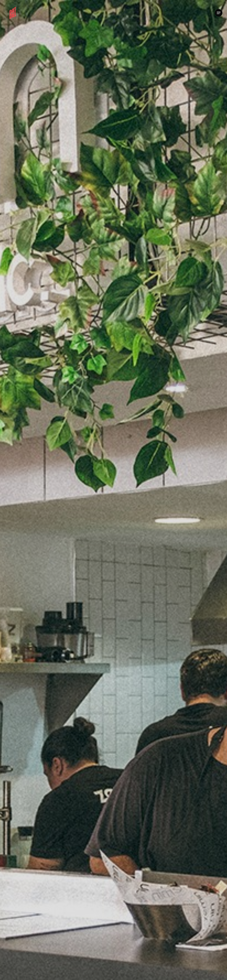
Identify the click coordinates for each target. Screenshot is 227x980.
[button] (219, 13)
